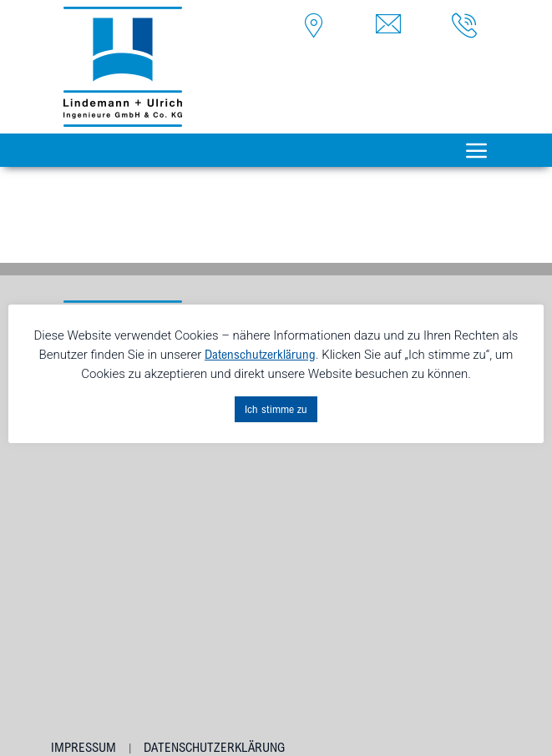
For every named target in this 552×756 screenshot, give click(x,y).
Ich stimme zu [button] (276, 409)
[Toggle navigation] (477, 150)
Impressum (84, 747)
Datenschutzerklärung (214, 747)
